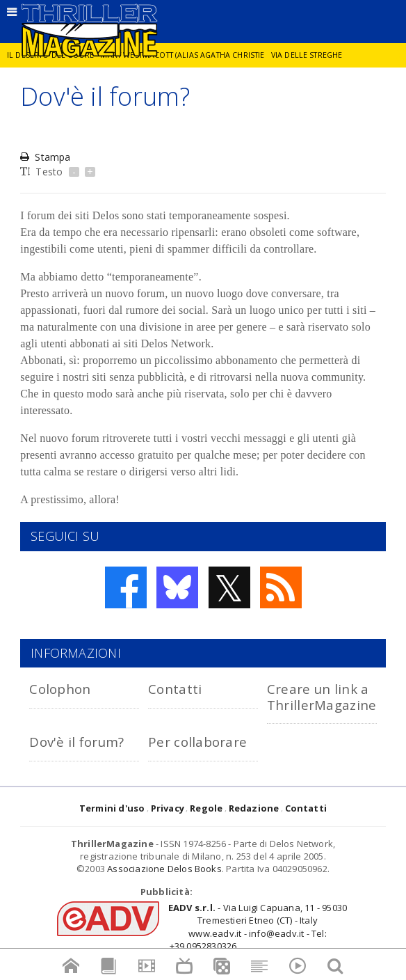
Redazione (254, 808)
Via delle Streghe (307, 55)
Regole (206, 808)
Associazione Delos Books (164, 869)
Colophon (60, 689)
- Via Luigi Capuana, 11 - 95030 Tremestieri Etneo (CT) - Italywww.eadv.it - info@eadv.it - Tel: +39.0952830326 (258, 927)
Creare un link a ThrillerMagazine (322, 696)
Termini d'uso (112, 808)
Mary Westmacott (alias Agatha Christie (182, 55)
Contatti (175, 689)
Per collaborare (197, 742)
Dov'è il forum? (76, 742)
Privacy (168, 808)
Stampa (45, 157)
